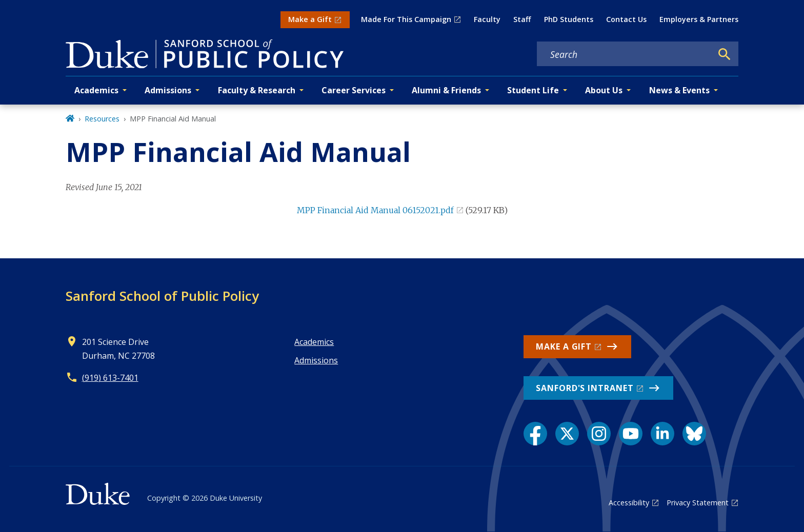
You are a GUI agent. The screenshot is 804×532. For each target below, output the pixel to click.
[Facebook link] (535, 434)
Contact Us (626, 19)
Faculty (487, 19)
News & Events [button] (679, 90)
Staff (522, 19)
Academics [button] (96, 90)
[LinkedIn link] (662, 434)
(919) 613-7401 (110, 378)
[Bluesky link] (694, 434)
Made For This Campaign (406, 19)
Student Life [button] (533, 90)
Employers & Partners (699, 19)
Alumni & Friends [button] (446, 90)
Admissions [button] (168, 90)
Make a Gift (310, 19)
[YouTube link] (631, 434)
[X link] (567, 434)
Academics (314, 342)
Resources (102, 119)
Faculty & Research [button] (257, 90)
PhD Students (569, 19)
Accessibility (629, 503)
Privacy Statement (698, 503)
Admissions (316, 360)
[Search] (725, 54)
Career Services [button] (354, 90)
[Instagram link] (599, 434)
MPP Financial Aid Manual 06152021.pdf (375, 210)
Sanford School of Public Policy (162, 296)
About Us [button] (604, 90)
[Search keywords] (625, 54)
